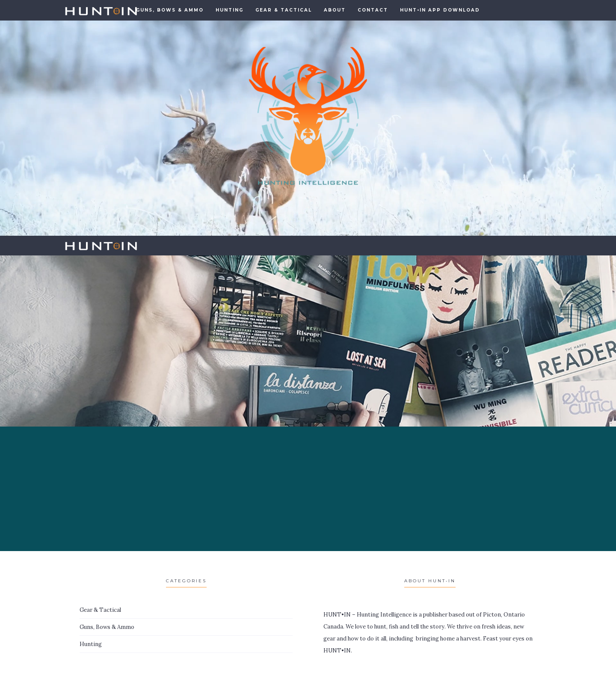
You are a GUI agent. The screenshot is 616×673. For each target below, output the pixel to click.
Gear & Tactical (284, 10)
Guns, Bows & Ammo (107, 627)
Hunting (230, 10)
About (335, 10)
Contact (373, 10)
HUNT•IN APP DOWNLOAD (440, 10)
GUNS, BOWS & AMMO (170, 10)
